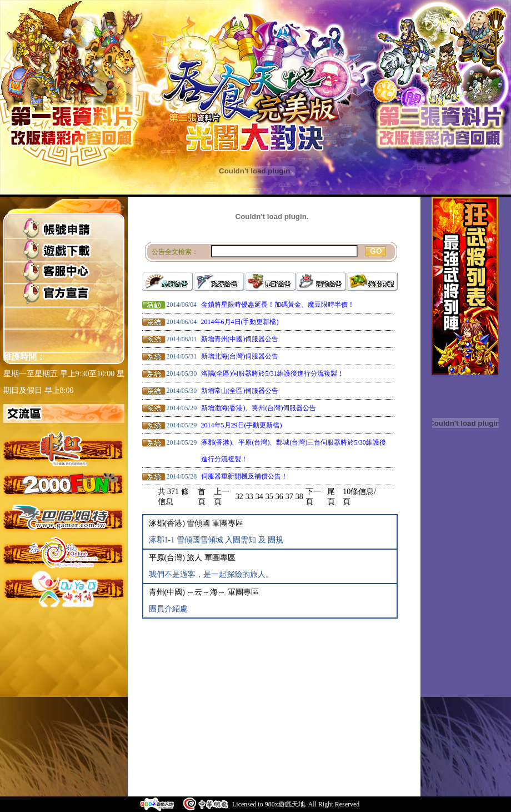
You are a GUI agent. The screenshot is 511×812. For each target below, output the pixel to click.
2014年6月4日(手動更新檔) (240, 322)
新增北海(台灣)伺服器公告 (240, 356)
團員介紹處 (168, 609)
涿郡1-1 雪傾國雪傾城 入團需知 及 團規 (216, 540)
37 (289, 497)
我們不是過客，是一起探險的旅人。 (211, 574)
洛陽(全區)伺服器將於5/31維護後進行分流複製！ (272, 373)
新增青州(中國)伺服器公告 (240, 339)
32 (239, 497)
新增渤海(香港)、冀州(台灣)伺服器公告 (259, 408)
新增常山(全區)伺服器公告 (240, 391)
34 (259, 497)
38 (299, 497)
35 (269, 497)
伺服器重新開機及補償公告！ (244, 476)
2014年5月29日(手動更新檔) (242, 425)
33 (249, 497)
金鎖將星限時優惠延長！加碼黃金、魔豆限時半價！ (278, 305)
